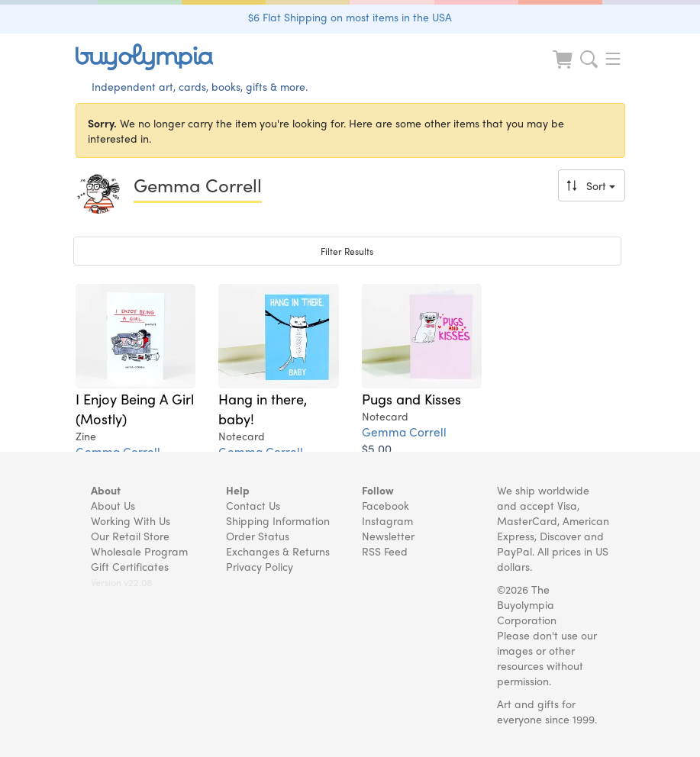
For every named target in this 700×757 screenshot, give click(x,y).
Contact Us (253, 505)
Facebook (385, 505)
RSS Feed (385, 551)
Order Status (258, 536)
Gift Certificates (130, 566)
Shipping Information (278, 520)
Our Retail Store (130, 536)
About (106, 490)
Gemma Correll (404, 432)
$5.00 (377, 448)
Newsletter (388, 536)
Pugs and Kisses (411, 398)
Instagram (387, 520)
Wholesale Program (139, 551)
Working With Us (131, 520)
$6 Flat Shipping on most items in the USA (350, 17)
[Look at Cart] (564, 69)
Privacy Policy (260, 566)
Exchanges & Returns (278, 551)
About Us (113, 505)
